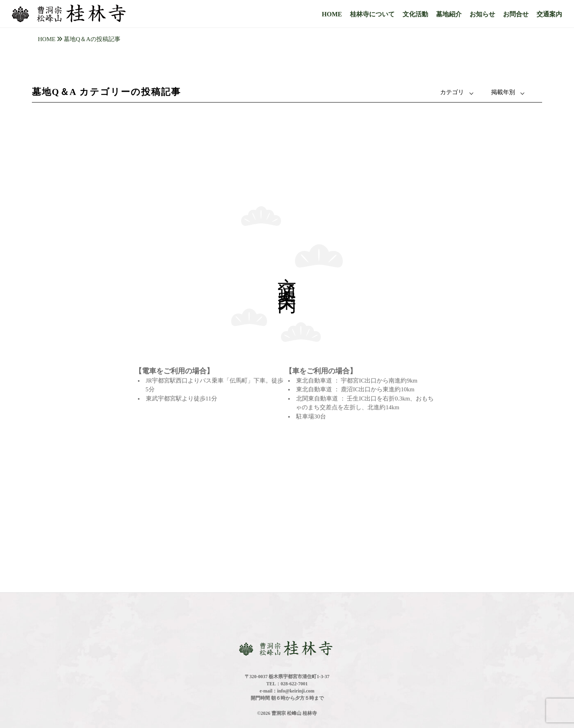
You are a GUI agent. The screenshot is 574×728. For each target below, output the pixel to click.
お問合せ (516, 14)
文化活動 (415, 14)
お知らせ (482, 14)
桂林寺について (372, 14)
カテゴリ (452, 92)
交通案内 (549, 14)
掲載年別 (503, 92)
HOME (332, 14)
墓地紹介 (449, 14)
